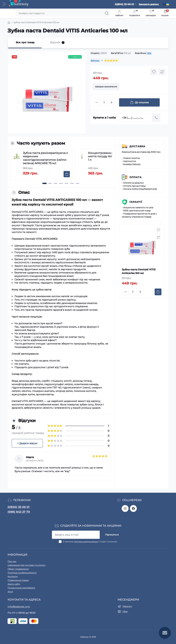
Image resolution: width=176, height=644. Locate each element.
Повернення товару (18, 580)
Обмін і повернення (18, 569)
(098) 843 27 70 (19, 512)
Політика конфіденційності (86, 542)
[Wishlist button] (154, 72)
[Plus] (111, 102)
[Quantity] (104, 103)
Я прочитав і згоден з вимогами (90, 542)
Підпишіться (112, 535)
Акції (10, 592)
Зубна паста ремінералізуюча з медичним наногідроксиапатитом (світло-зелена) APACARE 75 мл (45, 158)
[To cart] (67, 174)
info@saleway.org (19, 607)
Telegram (127, 606)
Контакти (13, 576)
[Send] (156, 118)
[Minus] (97, 102)
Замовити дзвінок (149, 4)
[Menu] (4, 4)
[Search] (107, 13)
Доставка (137, 146)
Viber (125, 611)
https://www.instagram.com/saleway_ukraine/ (125, 508)
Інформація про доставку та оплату (27, 565)
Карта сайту (14, 584)
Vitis (149, 53)
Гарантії (136, 202)
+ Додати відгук (27, 443)
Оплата (136, 177)
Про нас (12, 561)
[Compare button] (162, 72)
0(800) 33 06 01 (18, 507)
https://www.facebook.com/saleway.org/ (133, 508)
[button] (45, 183)
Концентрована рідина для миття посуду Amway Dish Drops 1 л (111, 156)
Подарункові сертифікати (21, 588)
